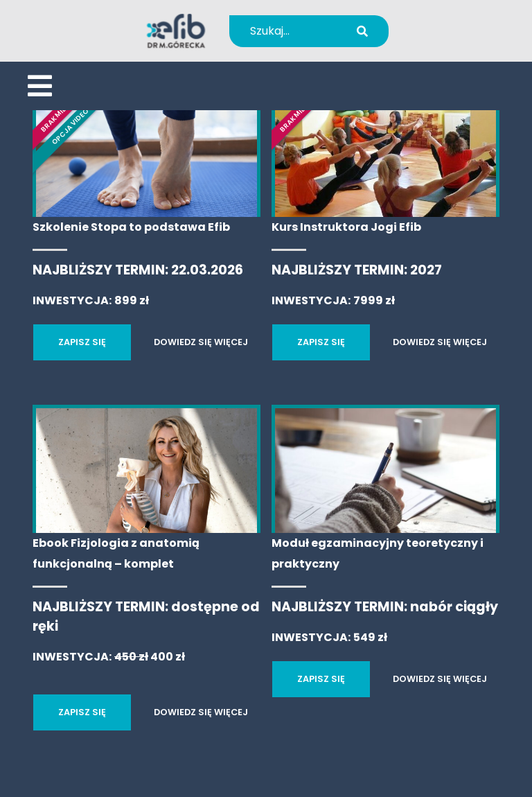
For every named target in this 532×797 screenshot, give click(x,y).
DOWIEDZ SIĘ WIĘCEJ (201, 342)
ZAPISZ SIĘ (82, 342)
